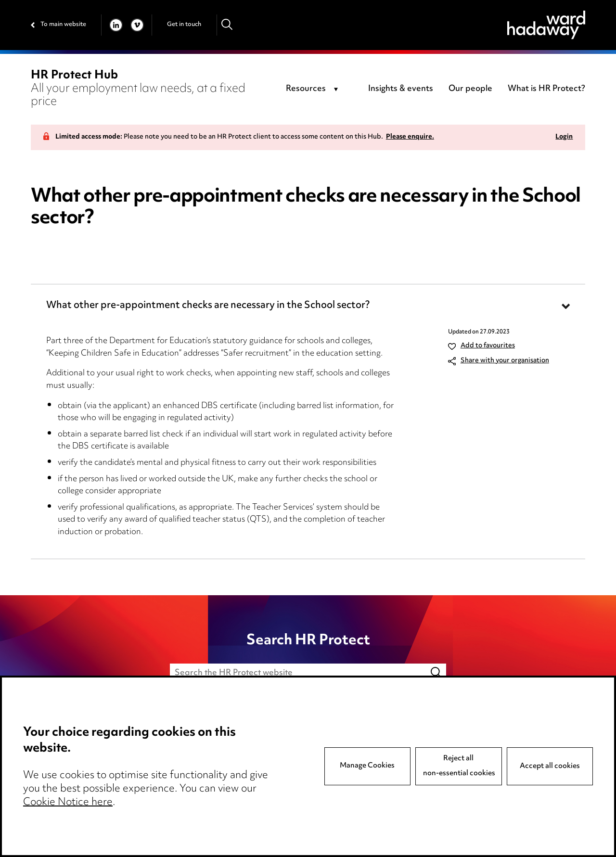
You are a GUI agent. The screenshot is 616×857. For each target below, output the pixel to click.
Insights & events (401, 89)
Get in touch (184, 25)
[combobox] (314, 90)
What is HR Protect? (546, 89)
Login (564, 137)
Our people (470, 89)
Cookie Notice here (68, 803)
